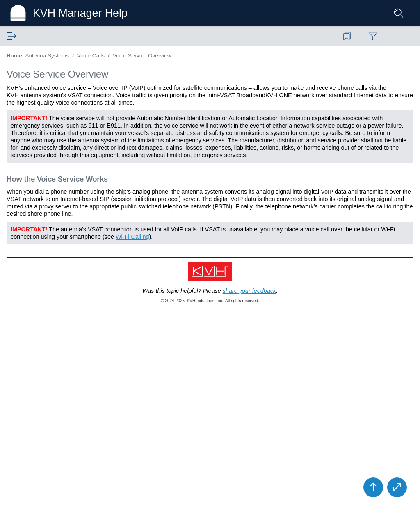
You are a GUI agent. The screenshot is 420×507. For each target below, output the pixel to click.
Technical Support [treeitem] (38, 321)
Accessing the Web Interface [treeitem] (59, 129)
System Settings (43, 257)
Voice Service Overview (204, 62)
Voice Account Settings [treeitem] (58, 225)
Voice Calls (36, 161)
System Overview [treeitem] (44, 76)
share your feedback (259, 496)
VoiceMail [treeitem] (41, 215)
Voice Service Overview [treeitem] (61, 172)
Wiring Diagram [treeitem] (42, 289)
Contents (22, 36)
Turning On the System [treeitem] (51, 108)
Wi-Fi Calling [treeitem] (45, 236)
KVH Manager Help (87, 13)
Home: (160, 56)
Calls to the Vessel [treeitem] (52, 193)
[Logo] (23, 13)
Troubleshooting (42, 268)
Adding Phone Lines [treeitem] (54, 204)
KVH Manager (33, 311)
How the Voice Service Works (352, 126)
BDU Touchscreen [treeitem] (45, 119)
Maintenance (38, 279)
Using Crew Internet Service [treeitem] (58, 140)
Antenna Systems (38, 55)
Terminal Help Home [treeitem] (48, 65)
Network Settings (44, 247)
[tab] (22, 36)
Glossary (66, 36)
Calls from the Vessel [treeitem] (56, 183)
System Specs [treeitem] (40, 300)
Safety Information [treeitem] (45, 87)
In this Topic (327, 105)
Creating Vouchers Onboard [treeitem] (58, 151)
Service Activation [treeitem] (45, 97)
